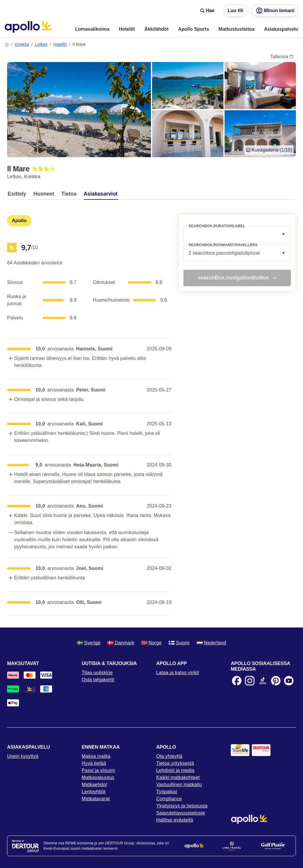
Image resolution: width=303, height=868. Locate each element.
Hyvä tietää (94, 763)
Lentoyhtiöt (94, 792)
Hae (207, 10)
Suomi (179, 643)
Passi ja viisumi (98, 770)
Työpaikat (167, 792)
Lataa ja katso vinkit (178, 673)
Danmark (121, 643)
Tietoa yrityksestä (175, 763)
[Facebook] (237, 681)
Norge (152, 643)
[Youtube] (289, 681)
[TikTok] (263, 681)
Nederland (212, 643)
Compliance (169, 799)
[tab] (18, 195)
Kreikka (22, 44)
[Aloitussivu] (28, 27)
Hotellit (60, 44)
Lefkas (41, 44)
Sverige (89, 643)
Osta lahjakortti (98, 680)
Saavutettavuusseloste (181, 813)
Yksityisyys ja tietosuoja (182, 806)
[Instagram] (250, 681)
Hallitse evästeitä (175, 820)
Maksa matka (96, 756)
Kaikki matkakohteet (178, 777)
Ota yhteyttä (169, 756)
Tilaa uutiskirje (97, 673)
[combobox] (237, 234)
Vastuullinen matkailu (179, 785)
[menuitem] (92, 30)
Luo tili (235, 10)
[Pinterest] (276, 681)
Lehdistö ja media (175, 770)
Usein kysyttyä (23, 756)
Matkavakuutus (98, 777)
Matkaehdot (94, 785)
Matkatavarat (96, 799)
